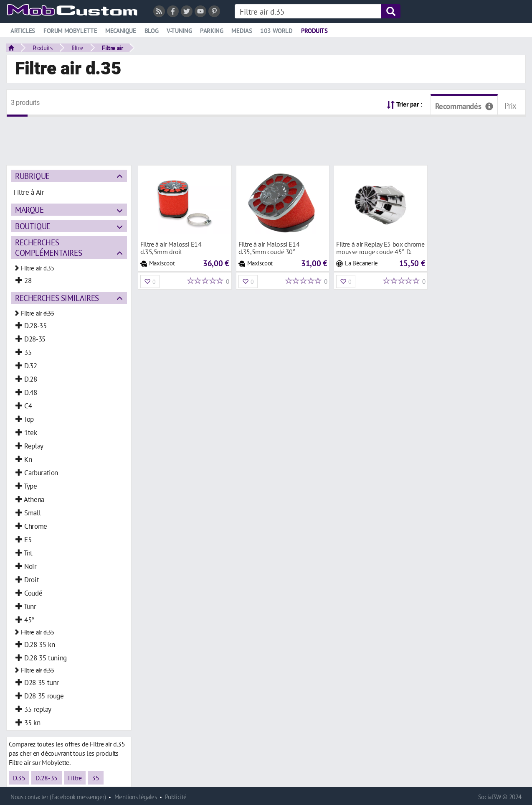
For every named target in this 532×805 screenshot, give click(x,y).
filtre (77, 48)
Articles (23, 31)
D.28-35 (46, 778)
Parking (212, 31)
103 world (276, 31)
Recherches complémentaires (48, 247)
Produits (314, 31)
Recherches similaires (57, 298)
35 (95, 778)
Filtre (75, 778)
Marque (29, 210)
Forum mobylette (70, 31)
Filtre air (112, 48)
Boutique (33, 226)
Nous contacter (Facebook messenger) (58, 797)
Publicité (176, 797)
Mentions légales (136, 797)
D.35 (19, 778)
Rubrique (32, 176)
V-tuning (179, 31)
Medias (242, 31)
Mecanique (121, 31)
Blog (151, 31)
